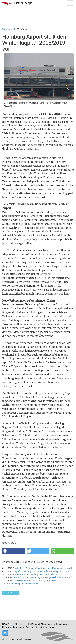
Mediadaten (63, 624)
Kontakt (52, 627)
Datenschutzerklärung (36, 627)
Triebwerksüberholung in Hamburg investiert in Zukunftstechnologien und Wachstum (30, 582)
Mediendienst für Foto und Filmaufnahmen (35, 624)
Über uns (7, 627)
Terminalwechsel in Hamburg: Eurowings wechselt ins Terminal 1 (43, 577)
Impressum (18, 627)
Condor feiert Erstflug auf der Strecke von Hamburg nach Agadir (43, 568)
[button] (14, 551)
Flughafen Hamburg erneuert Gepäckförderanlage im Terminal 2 (43, 571)
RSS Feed (7, 624)
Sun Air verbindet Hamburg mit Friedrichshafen (35, 574)
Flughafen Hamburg (11, 593)
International (9, 29)
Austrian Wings (17, 3)
